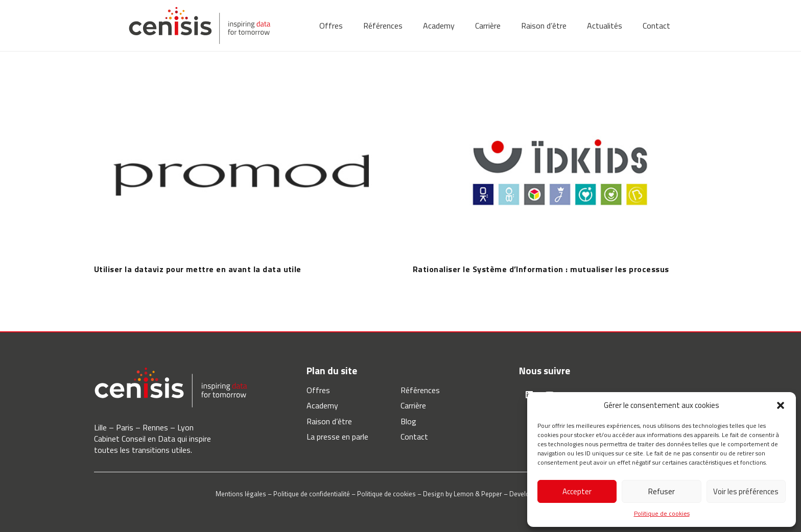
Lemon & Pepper (478, 494)
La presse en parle (337, 437)
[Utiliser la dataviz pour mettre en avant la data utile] (241, 89)
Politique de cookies (662, 513)
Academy (322, 405)
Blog (408, 421)
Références (420, 390)
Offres (318, 390)
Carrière (413, 405)
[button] (781, 405)
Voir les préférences (746, 491)
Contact (414, 437)
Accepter (577, 491)
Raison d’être (329, 421)
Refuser (662, 491)
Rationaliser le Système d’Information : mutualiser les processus (541, 269)
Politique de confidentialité (312, 494)
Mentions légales (241, 494)
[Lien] (199, 26)
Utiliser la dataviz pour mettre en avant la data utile (198, 269)
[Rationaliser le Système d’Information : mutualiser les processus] (560, 89)
